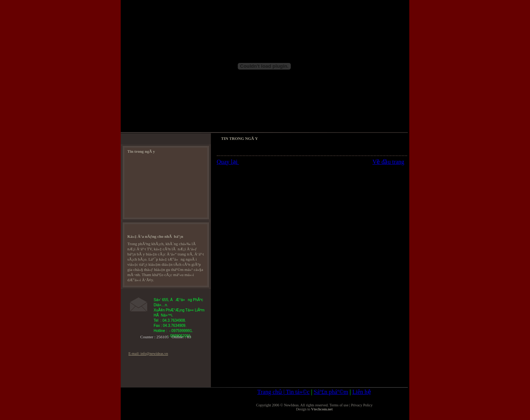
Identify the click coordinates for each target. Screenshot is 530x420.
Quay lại (228, 162)
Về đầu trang (388, 162)
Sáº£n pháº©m (331, 392)
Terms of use (339, 405)
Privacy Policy (362, 405)
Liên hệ (361, 392)
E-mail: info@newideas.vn (148, 354)
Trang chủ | (272, 392)
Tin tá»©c (298, 392)
